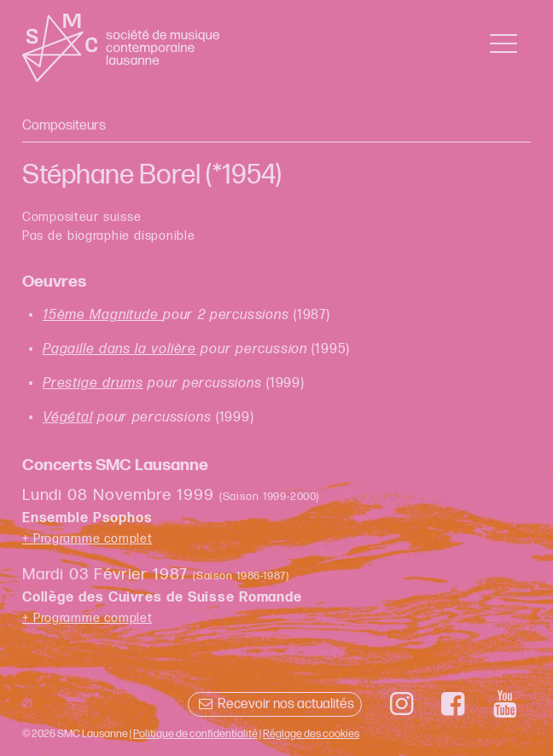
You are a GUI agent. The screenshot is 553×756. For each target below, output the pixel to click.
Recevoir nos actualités (274, 704)
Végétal (68, 418)
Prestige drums (93, 384)
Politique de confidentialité (195, 734)
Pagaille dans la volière (119, 349)
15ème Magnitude (103, 315)
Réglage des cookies (311, 734)
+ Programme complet (87, 539)
